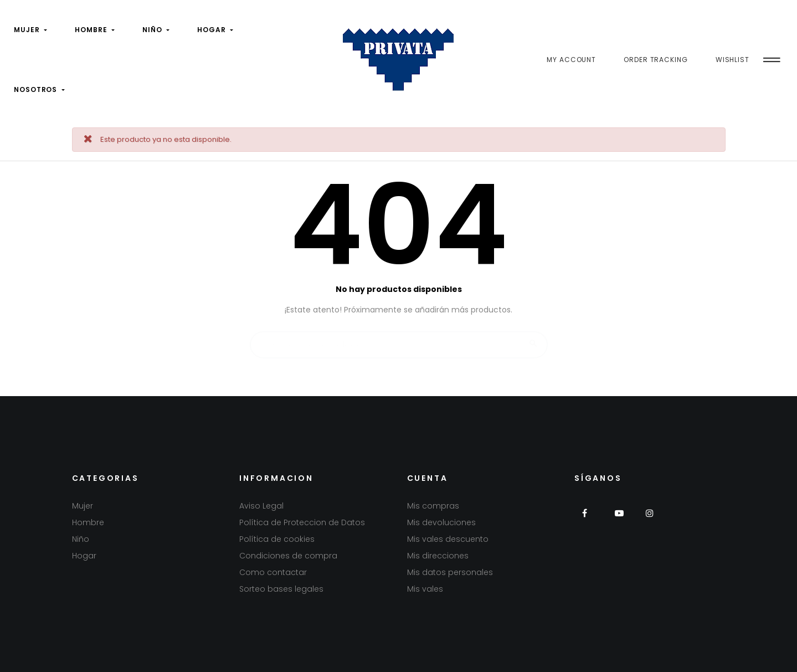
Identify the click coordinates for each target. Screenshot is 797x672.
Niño (81, 539)
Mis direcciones (438, 556)
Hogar (84, 556)
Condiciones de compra (288, 556)
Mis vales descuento (448, 539)
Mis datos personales (450, 572)
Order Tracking (656, 60)
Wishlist (732, 60)
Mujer (83, 506)
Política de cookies (277, 539)
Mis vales (425, 589)
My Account (571, 60)
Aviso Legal (261, 506)
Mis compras (433, 506)
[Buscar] (399, 340)
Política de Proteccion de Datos (302, 522)
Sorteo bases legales (281, 589)
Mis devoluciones (441, 522)
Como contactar (273, 572)
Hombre (88, 522)
